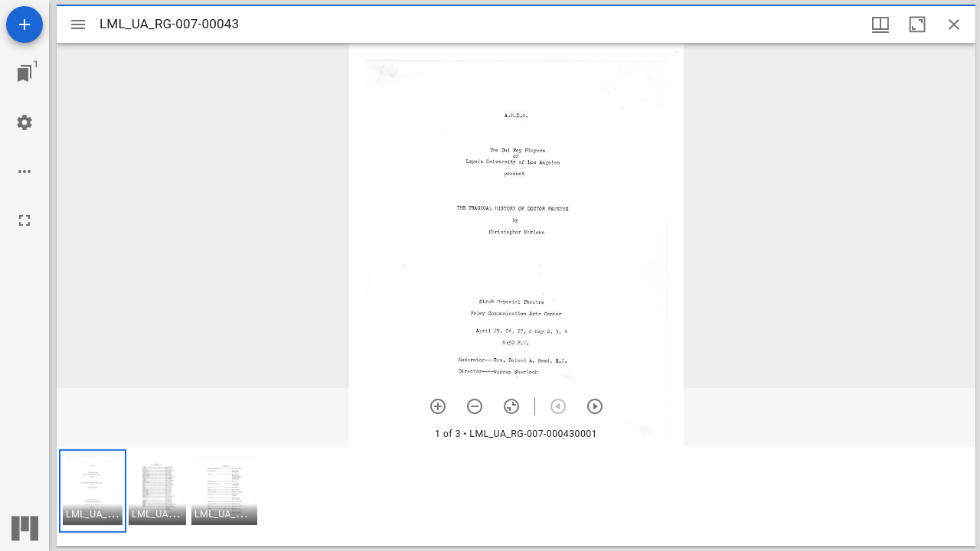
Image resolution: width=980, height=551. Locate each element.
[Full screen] (24, 220)
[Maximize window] (917, 24)
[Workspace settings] (24, 122)
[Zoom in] (438, 406)
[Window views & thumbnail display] (880, 24)
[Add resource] (24, 24)
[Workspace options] (24, 171)
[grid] (516, 497)
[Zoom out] (475, 406)
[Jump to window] (24, 73)
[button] (93, 491)
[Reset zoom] (511, 406)
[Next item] (595, 406)
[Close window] (954, 24)
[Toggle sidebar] (78, 24)
